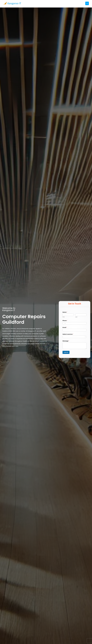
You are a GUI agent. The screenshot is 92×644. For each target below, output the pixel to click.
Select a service (68, 334)
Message (66, 341)
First (64, 317)
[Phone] (75, 323)
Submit (66, 352)
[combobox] (75, 337)
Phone (65, 321)
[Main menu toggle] (87, 3)
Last (76, 317)
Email (65, 327)
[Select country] (64, 323)
